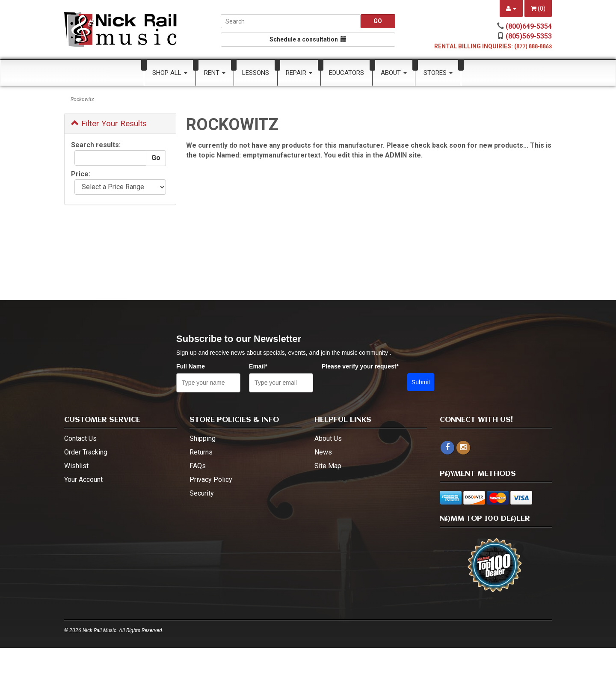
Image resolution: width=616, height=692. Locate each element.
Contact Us (80, 438)
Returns (201, 452)
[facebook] (447, 448)
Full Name (191, 366)
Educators (346, 73)
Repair (299, 73)
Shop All (170, 73)
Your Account (83, 480)
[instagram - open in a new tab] (463, 447)
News (323, 452)
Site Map (328, 466)
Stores (438, 73)
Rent (215, 73)
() (538, 9)
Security (202, 493)
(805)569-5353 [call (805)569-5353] (529, 36)
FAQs (198, 466)
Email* (258, 366)
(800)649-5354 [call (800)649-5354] (529, 26)
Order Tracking (86, 452)
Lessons (256, 73)
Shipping (203, 438)
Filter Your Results (109, 123)
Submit (421, 382)
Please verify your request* (360, 366)
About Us (328, 438)
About (394, 73)
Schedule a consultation (308, 39)
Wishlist (76, 466)
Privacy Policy (211, 480)
